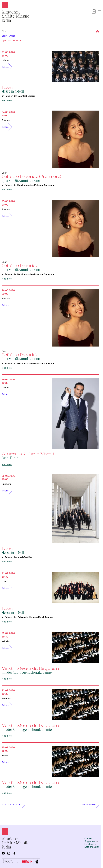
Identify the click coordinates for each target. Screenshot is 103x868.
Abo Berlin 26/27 (16, 41)
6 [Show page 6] (17, 805)
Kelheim (6, 641)
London (5, 388)
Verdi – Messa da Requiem (50, 670)
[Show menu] (100, 12)
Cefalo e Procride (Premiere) (50, 178)
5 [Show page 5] (14, 805)
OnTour (13, 36)
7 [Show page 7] (19, 805)
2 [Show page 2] (5, 805)
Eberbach (6, 699)
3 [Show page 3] (8, 805)
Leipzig (5, 60)
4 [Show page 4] (11, 805)
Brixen (5, 756)
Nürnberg (6, 484)
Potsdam (6, 120)
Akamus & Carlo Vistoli (50, 456)
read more (7, 101)
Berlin (4, 36)
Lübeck (5, 581)
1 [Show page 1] (2, 805)
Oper (4, 41)
